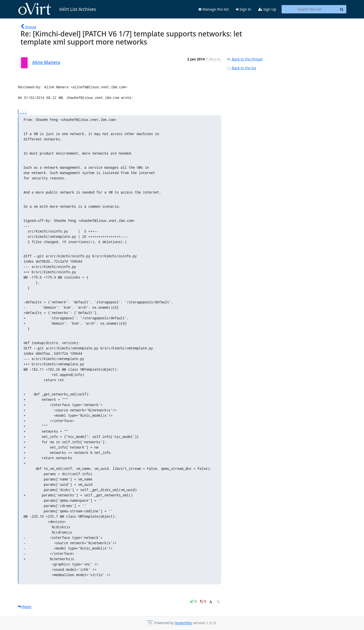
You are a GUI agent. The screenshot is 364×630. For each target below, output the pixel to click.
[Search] (342, 9)
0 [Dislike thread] (203, 601)
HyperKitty (183, 623)
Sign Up (267, 9)
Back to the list (241, 68)
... (23, 112)
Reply (25, 607)
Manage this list (214, 9)
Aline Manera (46, 62)
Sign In (244, 9)
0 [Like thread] (194, 601)
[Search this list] (310, 9)
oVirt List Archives (57, 9)
